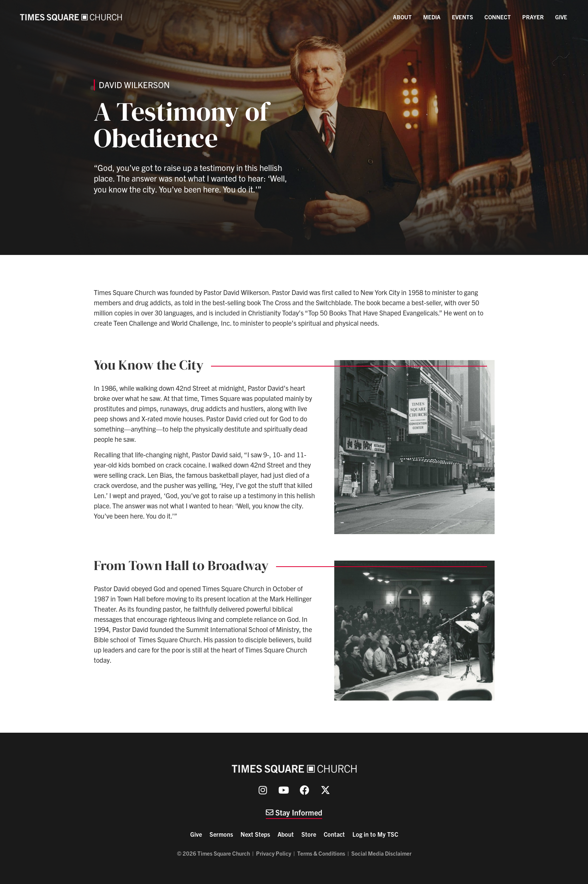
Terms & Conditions (321, 853)
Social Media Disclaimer (381, 853)
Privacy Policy (274, 853)
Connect (498, 17)
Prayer (533, 17)
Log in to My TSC (375, 834)
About (402, 17)
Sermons (221, 834)
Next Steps (255, 834)
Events (462, 17)
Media (432, 17)
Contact (334, 834)
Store (309, 834)
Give (561, 17)
